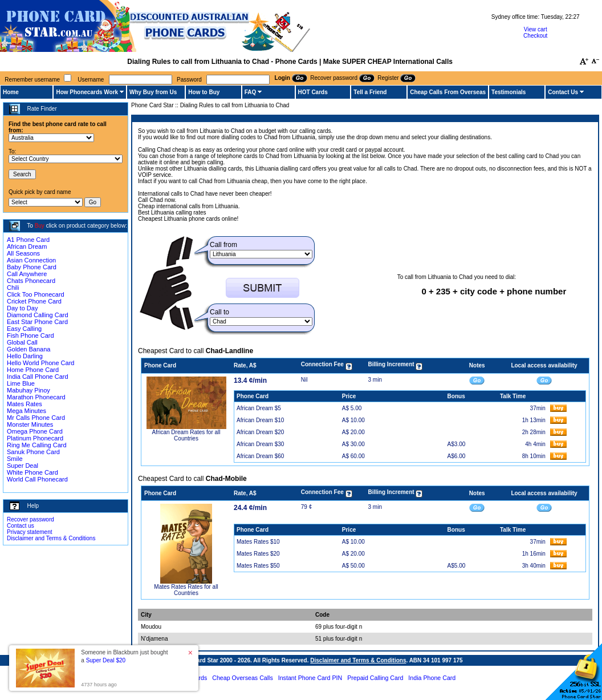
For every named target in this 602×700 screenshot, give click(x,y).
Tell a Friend (370, 92)
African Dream (27, 246)
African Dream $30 (260, 444)
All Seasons (23, 253)
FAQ (251, 92)
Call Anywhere (27, 274)
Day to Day (22, 308)
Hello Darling (25, 356)
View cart (536, 29)
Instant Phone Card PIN (310, 678)
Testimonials (509, 92)
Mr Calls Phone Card (36, 418)
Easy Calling (24, 329)
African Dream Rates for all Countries (186, 435)
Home (11, 92)
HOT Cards (313, 92)
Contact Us (563, 92)
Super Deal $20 (106, 660)
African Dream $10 (260, 420)
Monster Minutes (30, 424)
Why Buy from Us (153, 92)
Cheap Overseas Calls (243, 678)
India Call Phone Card (38, 377)
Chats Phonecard (31, 281)
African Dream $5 (259, 408)
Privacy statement (29, 532)
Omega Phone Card (35, 431)
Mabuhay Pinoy (29, 390)
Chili (13, 288)
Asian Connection (31, 260)
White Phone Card (32, 472)
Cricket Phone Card (34, 301)
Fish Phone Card (30, 335)
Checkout (535, 36)
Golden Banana (29, 349)
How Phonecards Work (87, 92)
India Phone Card (432, 678)
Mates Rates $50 (258, 566)
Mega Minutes (27, 411)
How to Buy (204, 92)
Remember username (32, 80)
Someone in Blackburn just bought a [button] (124, 656)
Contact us (21, 526)
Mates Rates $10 (258, 542)
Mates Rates (25, 404)
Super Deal (23, 466)
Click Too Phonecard (36, 294)
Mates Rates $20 (258, 554)
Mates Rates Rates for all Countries (186, 590)
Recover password (30, 519)
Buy (40, 226)
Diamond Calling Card (38, 315)
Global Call (22, 342)
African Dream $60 (260, 456)
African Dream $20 (260, 432)
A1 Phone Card (28, 240)
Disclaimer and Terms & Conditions (51, 538)
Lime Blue (21, 383)
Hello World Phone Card (40, 363)
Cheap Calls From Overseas (448, 92)
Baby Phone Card (32, 267)
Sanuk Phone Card (33, 452)
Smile (15, 459)
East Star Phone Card (37, 322)
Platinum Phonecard (35, 438)
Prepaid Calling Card (375, 678)
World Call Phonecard (37, 479)
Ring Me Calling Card (37, 445)
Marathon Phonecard (36, 397)
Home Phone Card (33, 370)
